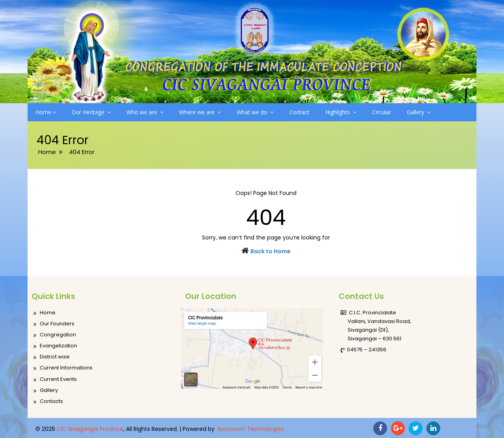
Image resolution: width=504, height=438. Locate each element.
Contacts (48, 402)
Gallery (419, 112)
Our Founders (54, 324)
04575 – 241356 (363, 350)
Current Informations (63, 368)
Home (46, 112)
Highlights (341, 112)
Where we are (200, 112)
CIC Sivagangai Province (90, 429)
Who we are (145, 112)
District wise (52, 357)
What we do (255, 112)
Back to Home (271, 251)
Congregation (55, 335)
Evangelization (55, 346)
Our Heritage (91, 112)
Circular (382, 112)
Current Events (55, 380)
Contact (299, 112)
